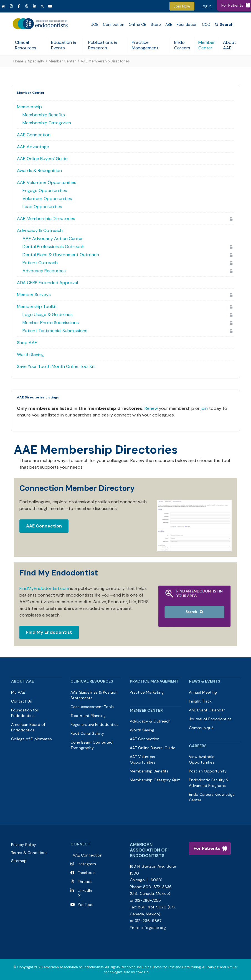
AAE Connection (34, 135)
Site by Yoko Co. (136, 972)
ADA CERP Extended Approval (47, 283)
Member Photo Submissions (51, 323)
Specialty (36, 61)
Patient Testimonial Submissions (55, 331)
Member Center (207, 45)
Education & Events (64, 45)
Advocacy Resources (44, 271)
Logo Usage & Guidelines (48, 315)
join (204, 408)
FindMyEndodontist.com (44, 588)
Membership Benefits (44, 115)
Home (18, 61)
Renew (151, 408)
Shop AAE (27, 343)
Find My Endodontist (49, 632)
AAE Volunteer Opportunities (47, 182)
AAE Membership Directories (46, 219)
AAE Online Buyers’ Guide (42, 159)
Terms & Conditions (29, 853)
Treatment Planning (88, 716)
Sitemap (19, 861)
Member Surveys (34, 295)
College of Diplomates (31, 739)
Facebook (86, 873)
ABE (169, 24)
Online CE (137, 24)
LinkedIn (84, 890)
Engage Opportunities (45, 190)
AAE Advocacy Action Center (53, 238)
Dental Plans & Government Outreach (61, 255)
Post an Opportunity (208, 771)
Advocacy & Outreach (40, 230)
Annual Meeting (203, 692)
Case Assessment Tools (92, 707)
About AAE (230, 45)
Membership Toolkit (37, 306)
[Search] (224, 25)
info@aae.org (154, 928)
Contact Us (21, 701)
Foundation (187, 24)
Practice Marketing (147, 692)
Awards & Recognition (39, 171)
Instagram (87, 864)
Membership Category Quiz (155, 780)
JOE (95, 24)
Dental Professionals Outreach (53, 247)
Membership (29, 107)
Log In (206, 6)
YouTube (84, 905)
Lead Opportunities (42, 207)
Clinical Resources (26, 45)
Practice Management (145, 45)
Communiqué (201, 728)
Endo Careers (182, 45)
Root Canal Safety (87, 733)
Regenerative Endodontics (94, 724)
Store (156, 24)
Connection (114, 24)
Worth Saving (30, 354)
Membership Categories (47, 123)
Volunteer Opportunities (47, 199)
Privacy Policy (24, 845)
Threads (85, 882)
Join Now (182, 6)
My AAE (18, 692)
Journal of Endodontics (210, 719)
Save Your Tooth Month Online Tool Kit (56, 366)
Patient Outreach (40, 263)
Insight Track (200, 701)
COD (206, 24)
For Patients (207, 848)
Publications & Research (103, 45)
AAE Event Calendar (207, 710)
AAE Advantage (33, 147)
